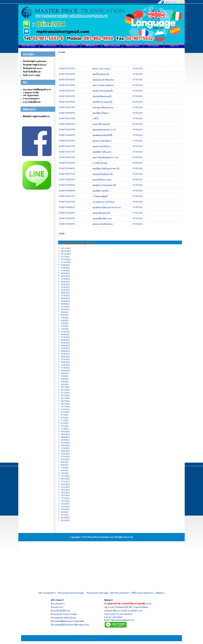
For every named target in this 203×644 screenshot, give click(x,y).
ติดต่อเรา (160, 593)
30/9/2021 (65, 273)
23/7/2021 (65, 395)
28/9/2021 (65, 276)
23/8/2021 (65, 348)
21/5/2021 (65, 487)
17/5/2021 (65, 498)
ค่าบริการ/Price (70, 46)
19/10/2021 (66, 259)
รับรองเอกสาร (57, 614)
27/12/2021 (66, 254)
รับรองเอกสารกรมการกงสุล (71, 593)
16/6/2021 (65, 451)
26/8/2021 (65, 340)
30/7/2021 (65, 387)
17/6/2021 (65, 448)
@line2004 (117, 617)
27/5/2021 (65, 482)
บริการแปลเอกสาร (47, 593)
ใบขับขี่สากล (64, 611)
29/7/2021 (65, 390)
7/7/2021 (65, 420)
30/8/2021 (65, 334)
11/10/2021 (66, 262)
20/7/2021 (65, 401)
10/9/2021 (65, 309)
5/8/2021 (65, 376)
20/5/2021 (65, 490)
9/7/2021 (65, 415)
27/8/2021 (65, 337)
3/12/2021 (65, 257)
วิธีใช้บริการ (91, 46)
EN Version (154, 46)
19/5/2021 (65, 493)
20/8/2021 (65, 351)
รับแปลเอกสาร (58, 604)
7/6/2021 (65, 468)
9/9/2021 (65, 312)
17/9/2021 (65, 296)
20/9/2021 (65, 293)
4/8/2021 (65, 379)
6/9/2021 (65, 321)
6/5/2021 (65, 512)
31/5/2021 (65, 476)
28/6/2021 (65, 437)
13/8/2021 (65, 365)
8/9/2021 (65, 315)
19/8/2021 (65, 354)
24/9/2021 (65, 282)
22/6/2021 (65, 443)
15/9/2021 (65, 301)
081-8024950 (126, 614)
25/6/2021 (65, 440)
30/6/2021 (65, 432)
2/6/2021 (65, 473)
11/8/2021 (65, 368)
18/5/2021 (65, 495)
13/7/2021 (65, 409)
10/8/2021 (65, 370)
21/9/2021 (65, 290)
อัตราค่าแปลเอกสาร (120, 593)
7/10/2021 (65, 268)
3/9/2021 (65, 323)
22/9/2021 (65, 287)
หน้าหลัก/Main (29, 46)
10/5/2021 (65, 509)
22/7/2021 (65, 398)
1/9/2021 (65, 329)
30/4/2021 (65, 518)
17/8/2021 (65, 359)
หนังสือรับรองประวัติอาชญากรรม (73, 625)
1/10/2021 (65, 271)
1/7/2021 (65, 429)
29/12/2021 (66, 248)
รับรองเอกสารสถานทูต (97, 593)
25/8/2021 (65, 343)
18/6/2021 (65, 445)
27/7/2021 (65, 393)
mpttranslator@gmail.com (122, 620)
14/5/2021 (65, 501)
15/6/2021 (65, 454)
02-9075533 (114, 614)
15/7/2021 (65, 407)
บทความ (174, 46)
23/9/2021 (65, 284)
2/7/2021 (65, 426)
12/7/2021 (65, 412)
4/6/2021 (65, 470)
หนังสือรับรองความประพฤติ (71, 621)
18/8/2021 (65, 357)
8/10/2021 (65, 265)
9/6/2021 (65, 462)
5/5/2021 (65, 515)
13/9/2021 (65, 307)
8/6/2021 (65, 465)
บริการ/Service (49, 46)
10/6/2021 (65, 459)
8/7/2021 (65, 418)
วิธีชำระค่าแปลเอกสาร (142, 593)
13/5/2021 (65, 504)
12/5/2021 (65, 507)
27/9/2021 (65, 279)
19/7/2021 (65, 404)
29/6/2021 (65, 434)
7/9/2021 (65, 318)
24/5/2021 (65, 484)
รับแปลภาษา (57, 607)
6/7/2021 (65, 423)
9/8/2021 (65, 373)
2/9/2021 (65, 326)
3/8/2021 (65, 382)
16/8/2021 (65, 362)
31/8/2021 (65, 332)
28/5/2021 (65, 479)
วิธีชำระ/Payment (112, 46)
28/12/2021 (66, 251)
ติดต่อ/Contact (133, 46)
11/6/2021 (65, 457)
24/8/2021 (65, 346)
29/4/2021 (65, 520)
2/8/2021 (65, 384)
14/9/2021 (65, 304)
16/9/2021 (65, 298)
